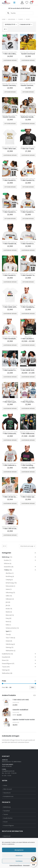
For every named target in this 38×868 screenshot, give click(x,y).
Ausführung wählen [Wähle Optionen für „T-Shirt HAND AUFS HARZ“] (10, 314)
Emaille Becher (6, 654)
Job (10, 147)
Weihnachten (10, 651)
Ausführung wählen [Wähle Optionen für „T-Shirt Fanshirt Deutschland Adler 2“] (28, 250)
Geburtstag (31, 495)
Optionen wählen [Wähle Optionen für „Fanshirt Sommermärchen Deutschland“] (10, 124)
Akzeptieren (19, 850)
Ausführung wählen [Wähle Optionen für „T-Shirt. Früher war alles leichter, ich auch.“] (28, 503)
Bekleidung (5, 52)
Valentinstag (9, 644)
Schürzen (7, 563)
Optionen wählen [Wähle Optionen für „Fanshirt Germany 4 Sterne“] (10, 92)
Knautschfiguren (7, 663)
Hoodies (6, 560)
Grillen (36, 495)
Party (11, 369)
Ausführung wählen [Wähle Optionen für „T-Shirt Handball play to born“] (28, 314)
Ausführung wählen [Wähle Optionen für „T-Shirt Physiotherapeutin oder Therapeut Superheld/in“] (28, 408)
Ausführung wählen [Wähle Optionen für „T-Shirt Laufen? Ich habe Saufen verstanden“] (10, 377)
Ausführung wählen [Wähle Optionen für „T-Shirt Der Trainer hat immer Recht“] (28, 155)
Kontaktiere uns (8, 796)
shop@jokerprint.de (8, 771)
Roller (7, 625)
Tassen (4, 667)
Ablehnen (19, 855)
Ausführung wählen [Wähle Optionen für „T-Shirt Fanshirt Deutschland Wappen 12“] (10, 282)
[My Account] (22, 3)
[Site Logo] (6, 3)
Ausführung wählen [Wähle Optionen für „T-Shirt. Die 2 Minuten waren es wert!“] (10, 60)
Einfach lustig (6, 147)
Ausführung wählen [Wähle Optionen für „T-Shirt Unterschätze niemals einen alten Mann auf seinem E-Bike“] (10, 440)
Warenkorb (7, 793)
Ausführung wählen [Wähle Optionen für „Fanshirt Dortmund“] (28, 60)
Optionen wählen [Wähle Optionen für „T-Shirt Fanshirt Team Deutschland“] (28, 282)
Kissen (4, 660)
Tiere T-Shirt (10, 638)
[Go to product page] (10, 42)
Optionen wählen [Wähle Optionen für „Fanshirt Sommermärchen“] (28, 92)
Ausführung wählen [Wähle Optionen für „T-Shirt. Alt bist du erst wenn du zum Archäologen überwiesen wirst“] (10, 503)
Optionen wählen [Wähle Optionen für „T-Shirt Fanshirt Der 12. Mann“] (28, 219)
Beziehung (23, 432)
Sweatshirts (7, 567)
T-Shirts (31, 52)
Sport (15, 52)
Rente (11, 495)
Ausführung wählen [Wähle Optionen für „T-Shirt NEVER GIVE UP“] (28, 377)
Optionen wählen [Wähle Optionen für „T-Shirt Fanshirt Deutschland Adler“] (10, 187)
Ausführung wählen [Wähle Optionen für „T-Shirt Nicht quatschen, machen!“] (10, 408)
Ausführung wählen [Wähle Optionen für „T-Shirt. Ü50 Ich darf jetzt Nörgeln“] (10, 535)
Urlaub (8, 641)
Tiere (7, 634)
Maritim (8, 612)
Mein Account (8, 789)
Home (5, 785)
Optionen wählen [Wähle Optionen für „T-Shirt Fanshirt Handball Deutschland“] (10, 219)
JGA (7, 602)
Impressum (26, 865)
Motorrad (9, 615)
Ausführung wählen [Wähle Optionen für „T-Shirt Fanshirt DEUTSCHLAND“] (10, 250)
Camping (8, 580)
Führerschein (10, 586)
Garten (8, 589)
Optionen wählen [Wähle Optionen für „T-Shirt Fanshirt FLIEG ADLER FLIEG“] (28, 187)
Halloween (9, 599)
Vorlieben (19, 861)
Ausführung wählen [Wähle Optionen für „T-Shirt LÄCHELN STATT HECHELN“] (28, 345)
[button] (14, 3)
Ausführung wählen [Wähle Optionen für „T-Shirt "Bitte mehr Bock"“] (10, 155)
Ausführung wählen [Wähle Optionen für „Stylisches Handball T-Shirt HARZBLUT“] (28, 124)
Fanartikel (11, 52)
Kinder (11, 464)
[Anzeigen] (5, 29)
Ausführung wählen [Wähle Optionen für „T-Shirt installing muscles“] (28, 472)
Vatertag (8, 647)
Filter (33, 687)
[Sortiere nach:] (26, 25)
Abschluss (9, 573)
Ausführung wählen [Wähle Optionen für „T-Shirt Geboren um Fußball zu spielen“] (10, 472)
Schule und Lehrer (11, 628)
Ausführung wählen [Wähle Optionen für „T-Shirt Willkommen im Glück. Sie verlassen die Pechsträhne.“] (28, 440)
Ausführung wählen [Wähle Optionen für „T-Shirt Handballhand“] (10, 345)
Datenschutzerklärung (16, 865)
